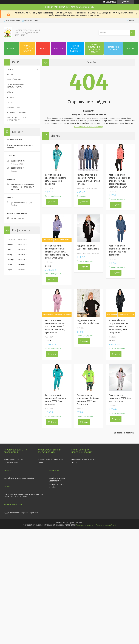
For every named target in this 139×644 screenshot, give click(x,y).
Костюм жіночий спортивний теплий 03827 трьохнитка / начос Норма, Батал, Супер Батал (55, 326)
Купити (53, 202)
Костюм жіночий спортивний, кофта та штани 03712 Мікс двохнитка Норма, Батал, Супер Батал (119, 181)
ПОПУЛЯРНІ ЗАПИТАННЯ (16, 113)
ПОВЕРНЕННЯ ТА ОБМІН (113, 48)
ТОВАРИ (10, 69)
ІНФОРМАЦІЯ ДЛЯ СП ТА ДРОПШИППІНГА (16, 119)
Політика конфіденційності (106, 525)
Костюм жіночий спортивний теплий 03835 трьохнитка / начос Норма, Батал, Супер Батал (119, 326)
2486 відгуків (111, 2)
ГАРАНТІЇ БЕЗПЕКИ (14, 80)
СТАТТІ (9, 102)
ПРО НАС (43, 48)
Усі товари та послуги (123, 433)
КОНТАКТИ (58, 48)
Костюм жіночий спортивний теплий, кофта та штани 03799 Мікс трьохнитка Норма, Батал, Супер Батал (57, 252)
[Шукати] (132, 33)
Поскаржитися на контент (85, 525)
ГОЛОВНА (11, 48)
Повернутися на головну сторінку (89, 127)
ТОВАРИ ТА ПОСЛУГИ (27, 48)
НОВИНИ (10, 97)
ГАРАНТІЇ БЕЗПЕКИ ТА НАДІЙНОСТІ (76, 48)
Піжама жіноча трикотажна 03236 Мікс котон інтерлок (120, 398)
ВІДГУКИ (130, 48)
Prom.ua (82, 523)
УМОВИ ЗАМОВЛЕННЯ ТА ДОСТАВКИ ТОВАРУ (94, 48)
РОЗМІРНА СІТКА (13, 108)
